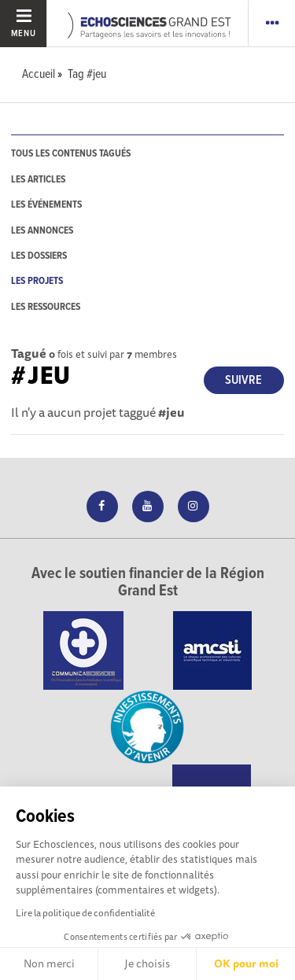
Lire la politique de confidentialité (85, 913)
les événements (46, 205)
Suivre (243, 380)
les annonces (42, 231)
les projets (37, 281)
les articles (38, 180)
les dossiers (39, 256)
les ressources (46, 307)
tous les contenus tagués (71, 154)
